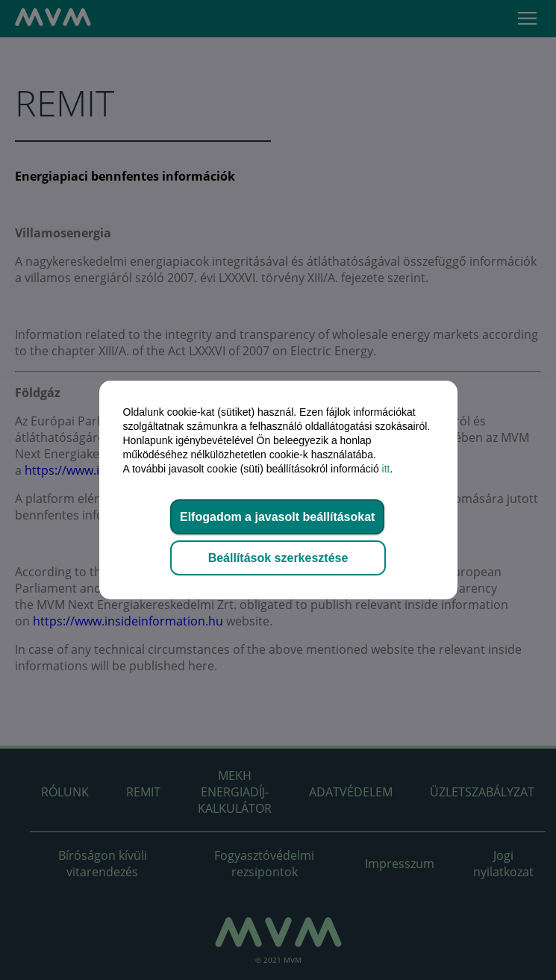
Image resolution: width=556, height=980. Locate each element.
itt (386, 469)
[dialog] (278, 490)
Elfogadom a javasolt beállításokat (277, 517)
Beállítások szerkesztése (278, 558)
